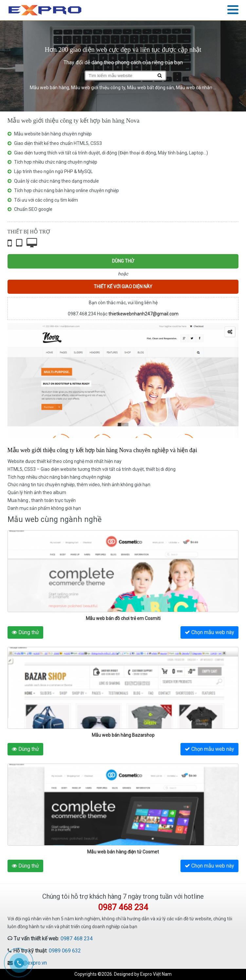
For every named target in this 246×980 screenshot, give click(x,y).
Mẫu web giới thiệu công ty (98, 88)
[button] (233, 10)
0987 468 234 (77, 939)
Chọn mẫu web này (209, 632)
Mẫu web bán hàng (49, 88)
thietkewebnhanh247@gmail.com (143, 314)
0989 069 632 (65, 951)
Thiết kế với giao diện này (123, 287)
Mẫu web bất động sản (151, 88)
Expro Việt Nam (156, 974)
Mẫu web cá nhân (194, 88)
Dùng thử (123, 261)
